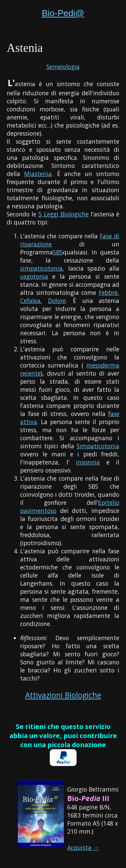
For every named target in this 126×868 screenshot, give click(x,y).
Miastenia (38, 174)
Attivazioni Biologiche (63, 695)
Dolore (57, 301)
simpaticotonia (41, 268)
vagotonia (34, 276)
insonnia (88, 462)
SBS (58, 252)
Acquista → (83, 847)
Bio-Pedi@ (63, 13)
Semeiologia (63, 67)
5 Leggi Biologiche (63, 214)
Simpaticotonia (98, 446)
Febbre (108, 292)
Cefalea (30, 301)
